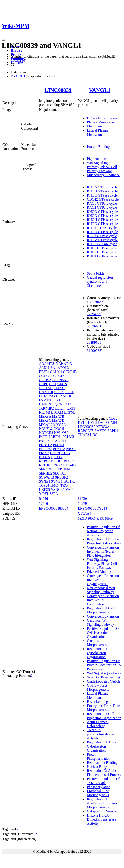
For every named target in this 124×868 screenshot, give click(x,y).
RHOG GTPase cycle (102, 224)
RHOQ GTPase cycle (102, 216)
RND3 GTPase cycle (102, 248)
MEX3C (45, 420)
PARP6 (44, 441)
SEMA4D (68, 465)
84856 (43, 499)
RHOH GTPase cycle (102, 220)
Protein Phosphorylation (99, 756)
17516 (43, 503)
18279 (82, 503)
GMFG (113, 422)
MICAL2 (46, 425)
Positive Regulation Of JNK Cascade (103, 781)
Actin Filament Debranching (98, 724)
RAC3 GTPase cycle (102, 236)
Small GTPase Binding (104, 677)
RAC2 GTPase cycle (102, 207)
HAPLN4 (46, 404)
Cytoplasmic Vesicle (102, 811)
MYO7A (59, 425)
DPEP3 (59, 392)
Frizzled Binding (99, 572)
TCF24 (44, 485)
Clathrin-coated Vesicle (104, 681)
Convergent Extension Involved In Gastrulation (103, 600)
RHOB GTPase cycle (102, 191)
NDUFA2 (46, 429)
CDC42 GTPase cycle (103, 199)
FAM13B (46, 400)
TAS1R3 (69, 481)
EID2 (43, 396)
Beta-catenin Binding (102, 763)
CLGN (62, 384)
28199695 (94, 342)
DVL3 (103, 422)
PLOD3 (59, 445)
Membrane (95, 126)
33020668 (96, 302)
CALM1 (56, 372)
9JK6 (92, 518)
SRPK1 (113, 431)
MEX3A (45, 416)
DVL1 (82, 422)
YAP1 (70, 490)
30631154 (18, 60)
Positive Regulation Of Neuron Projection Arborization (103, 531)
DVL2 (93, 422)
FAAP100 (65, 396)
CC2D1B (70, 372)
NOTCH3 (46, 433)
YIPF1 (44, 494)
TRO (64, 485)
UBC (94, 435)
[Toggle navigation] (4, 40)
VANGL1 (100, 90)
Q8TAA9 (85, 513)
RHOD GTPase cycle (102, 212)
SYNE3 (57, 481)
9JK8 (100, 518)
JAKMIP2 (46, 408)
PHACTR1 (58, 441)
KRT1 (71, 408)
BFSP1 (44, 372)
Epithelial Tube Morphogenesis (98, 793)
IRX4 (67, 404)
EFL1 (69, 392)
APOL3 (63, 368)
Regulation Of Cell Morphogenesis (101, 610)
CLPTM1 (46, 388)
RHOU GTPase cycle (102, 232)
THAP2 (83, 435)
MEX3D (58, 420)
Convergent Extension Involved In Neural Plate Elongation (103, 551)
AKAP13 (65, 364)
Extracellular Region (102, 118)
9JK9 (109, 518)
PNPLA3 (46, 449)
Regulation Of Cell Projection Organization (104, 716)
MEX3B (58, 416)
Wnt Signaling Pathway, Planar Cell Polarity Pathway (102, 167)
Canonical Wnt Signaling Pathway (100, 622)
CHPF (43, 384)
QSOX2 (57, 457)
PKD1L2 (45, 445)
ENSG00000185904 (54, 508)
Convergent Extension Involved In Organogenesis (103, 580)
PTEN (66, 453)
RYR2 (56, 465)
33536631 (94, 326)
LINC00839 (58, 90)
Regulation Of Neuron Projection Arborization (104, 541)
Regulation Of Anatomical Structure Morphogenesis (102, 803)
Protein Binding (98, 147)
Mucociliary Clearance (103, 175)
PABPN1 (55, 437)
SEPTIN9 (63, 469)
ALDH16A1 (48, 368)
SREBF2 (61, 477)
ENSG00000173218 (92, 508)
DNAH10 (46, 392)
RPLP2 (69, 461)
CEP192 (45, 380)
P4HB (43, 437)
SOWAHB (47, 477)
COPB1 (59, 388)
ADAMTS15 (48, 364)
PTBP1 (55, 453)
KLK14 (60, 408)
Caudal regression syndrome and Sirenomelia (100, 281)
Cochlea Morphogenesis (98, 643)
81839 (82, 499)
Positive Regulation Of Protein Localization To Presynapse (104, 665)
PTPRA (44, 457)
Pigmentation (96, 159)
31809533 (94, 351)
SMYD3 (100, 431)
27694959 (94, 314)
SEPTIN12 (47, 469)
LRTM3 (70, 412)
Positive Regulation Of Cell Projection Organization (103, 633)
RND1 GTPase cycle (102, 256)
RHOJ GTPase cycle (102, 228)
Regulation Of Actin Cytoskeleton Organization (101, 746)
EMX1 (53, 396)
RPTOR (45, 465)
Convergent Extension (103, 616)
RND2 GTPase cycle (102, 252)
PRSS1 (71, 449)
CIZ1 (53, 384)
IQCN (58, 404)
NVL (58, 433)
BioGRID (18, 76)
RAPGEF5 (86, 431)
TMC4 (55, 485)
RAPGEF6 (47, 461)
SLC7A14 (60, 473)
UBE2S (44, 490)
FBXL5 (59, 400)
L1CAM (57, 412)
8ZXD (82, 518)
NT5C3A (103, 427)
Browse (16, 50)
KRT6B (45, 412)
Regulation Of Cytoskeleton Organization (97, 653)
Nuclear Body (97, 767)
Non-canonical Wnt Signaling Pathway (101, 590)
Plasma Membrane (100, 122)
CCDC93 (46, 376)
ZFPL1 (55, 494)
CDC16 (59, 376)
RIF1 (59, 461)
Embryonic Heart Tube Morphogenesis (103, 708)
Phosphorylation (99, 787)
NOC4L (60, 429)
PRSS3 (44, 453)
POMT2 (59, 449)
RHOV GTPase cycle (102, 240)
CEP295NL (60, 380)
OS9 (65, 433)
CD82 (113, 418)
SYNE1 (45, 481)
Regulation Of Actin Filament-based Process (104, 773)
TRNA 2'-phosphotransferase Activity (101, 734)
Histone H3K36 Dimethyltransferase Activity (101, 819)
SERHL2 (46, 473)
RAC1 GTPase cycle (102, 203)
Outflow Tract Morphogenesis (98, 687)
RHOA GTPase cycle (102, 187)
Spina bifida (96, 273)
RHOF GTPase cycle (102, 244)
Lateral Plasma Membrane (98, 132)
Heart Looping (97, 702)
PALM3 (68, 437)
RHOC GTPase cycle (102, 195)
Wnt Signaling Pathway (104, 673)
